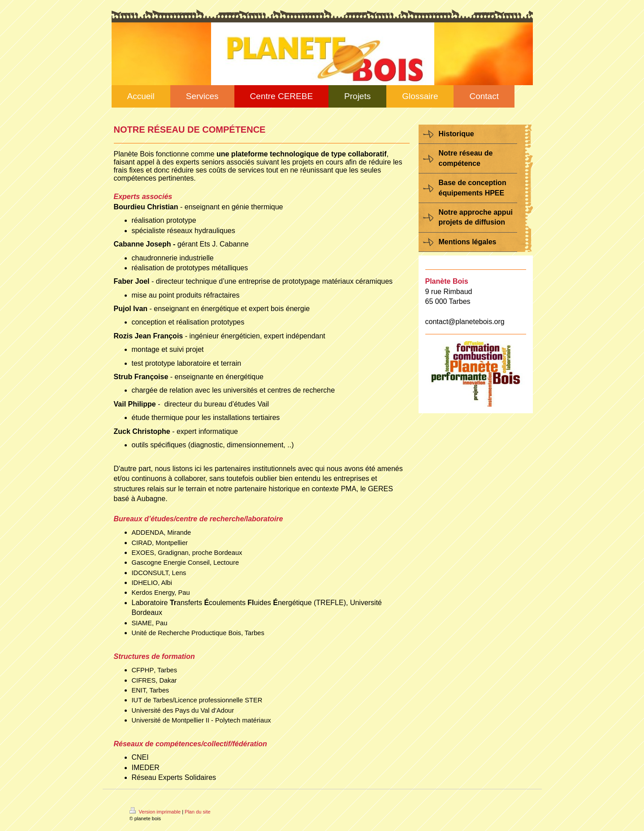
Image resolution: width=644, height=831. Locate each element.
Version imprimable (156, 812)
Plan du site (197, 812)
